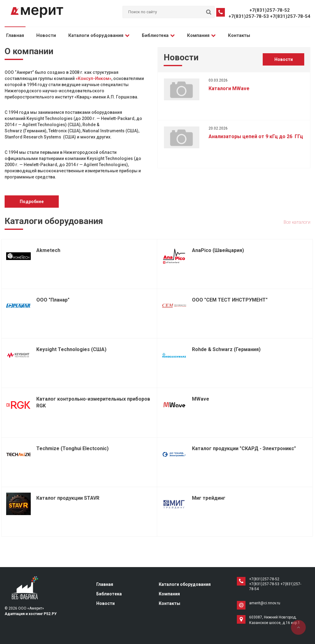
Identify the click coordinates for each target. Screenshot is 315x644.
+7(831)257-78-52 (270, 10)
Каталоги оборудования (99, 35)
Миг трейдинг (209, 498)
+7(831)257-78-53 (249, 16)
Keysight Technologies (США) (71, 349)
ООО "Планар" (53, 300)
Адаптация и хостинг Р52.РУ (31, 614)
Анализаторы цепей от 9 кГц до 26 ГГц (256, 136)
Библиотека (158, 35)
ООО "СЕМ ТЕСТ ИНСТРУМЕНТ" (230, 300)
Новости (46, 35)
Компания (201, 35)
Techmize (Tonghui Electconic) (72, 448)
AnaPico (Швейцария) (218, 250)
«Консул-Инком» (94, 78)
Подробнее (32, 202)
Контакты (239, 35)
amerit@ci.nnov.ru (265, 603)
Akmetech (48, 250)
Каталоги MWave (229, 88)
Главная (15, 35)
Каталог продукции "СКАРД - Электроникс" (244, 448)
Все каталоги (297, 222)
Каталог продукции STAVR (68, 498)
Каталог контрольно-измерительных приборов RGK (93, 402)
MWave (201, 399)
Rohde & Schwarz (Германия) (226, 349)
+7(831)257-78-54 (290, 16)
